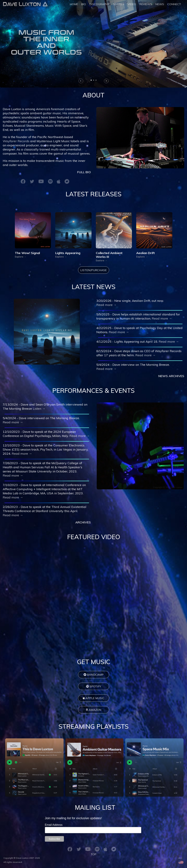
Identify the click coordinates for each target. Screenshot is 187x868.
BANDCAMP (94, 675)
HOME (74, 4)
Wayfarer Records (16, 141)
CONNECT (174, 4)
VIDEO (132, 4)
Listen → (39, 409)
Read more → (106, 305)
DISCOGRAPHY (100, 4)
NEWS (160, 4)
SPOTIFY (94, 686)
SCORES (119, 4)
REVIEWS (146, 4)
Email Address (54, 825)
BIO (84, 4)
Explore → (21, 257)
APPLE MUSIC (93, 698)
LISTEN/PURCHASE (93, 270)
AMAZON (93, 710)
